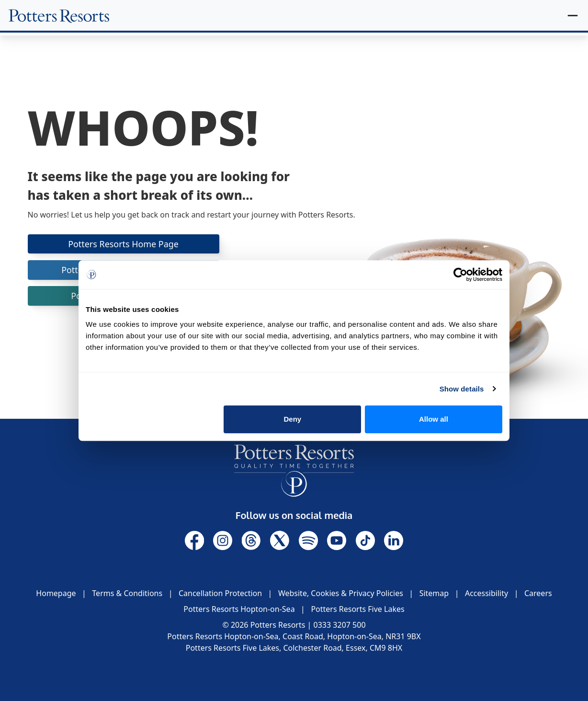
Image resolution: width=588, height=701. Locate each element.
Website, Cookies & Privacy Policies (341, 593)
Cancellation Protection (220, 593)
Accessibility (486, 593)
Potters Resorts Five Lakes (357, 609)
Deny (293, 419)
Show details (462, 389)
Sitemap (434, 593)
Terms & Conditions (127, 593)
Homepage (56, 593)
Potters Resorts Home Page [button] (124, 244)
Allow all (434, 419)
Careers (538, 593)
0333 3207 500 (340, 625)
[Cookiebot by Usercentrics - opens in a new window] (460, 275)
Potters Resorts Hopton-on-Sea (239, 609)
